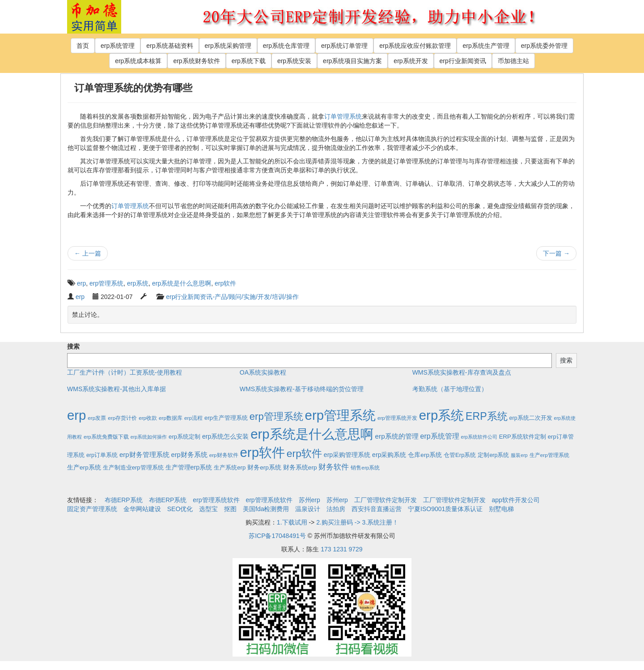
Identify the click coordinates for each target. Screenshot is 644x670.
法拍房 (336, 509)
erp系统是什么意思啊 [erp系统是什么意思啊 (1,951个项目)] (312, 434)
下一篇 (556, 253)
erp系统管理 (118, 46)
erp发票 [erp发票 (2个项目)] (97, 418)
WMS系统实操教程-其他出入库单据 (117, 389)
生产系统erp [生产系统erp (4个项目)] (230, 467)
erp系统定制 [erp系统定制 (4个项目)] (184, 437)
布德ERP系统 (124, 500)
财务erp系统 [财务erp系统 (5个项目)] (264, 467)
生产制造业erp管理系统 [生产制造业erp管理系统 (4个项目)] (133, 467)
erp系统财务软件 (196, 61)
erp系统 (138, 283)
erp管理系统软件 (216, 500)
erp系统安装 (294, 61)
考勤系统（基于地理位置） (450, 389)
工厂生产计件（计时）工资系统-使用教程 (125, 372)
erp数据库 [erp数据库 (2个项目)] (171, 418)
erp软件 (225, 283)
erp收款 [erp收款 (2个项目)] (148, 418)
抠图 (230, 509)
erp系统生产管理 (486, 46)
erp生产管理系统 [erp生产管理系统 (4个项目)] (226, 418)
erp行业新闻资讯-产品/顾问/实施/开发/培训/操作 (232, 297)
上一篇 (88, 253)
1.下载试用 (292, 522)
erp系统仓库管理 (286, 46)
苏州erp (309, 500)
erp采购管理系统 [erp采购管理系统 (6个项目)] (347, 455)
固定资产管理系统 (92, 509)
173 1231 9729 (341, 549)
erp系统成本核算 (138, 61)
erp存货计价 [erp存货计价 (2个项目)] (122, 418)
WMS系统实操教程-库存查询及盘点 (462, 372)
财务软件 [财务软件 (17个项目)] (334, 467)
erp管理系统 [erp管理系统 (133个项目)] (276, 416)
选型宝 (208, 509)
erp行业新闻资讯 (463, 61)
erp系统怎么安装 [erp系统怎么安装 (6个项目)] (225, 436)
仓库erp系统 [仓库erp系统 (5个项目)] (425, 455)
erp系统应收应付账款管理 (415, 46)
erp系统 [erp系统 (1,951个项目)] (441, 415)
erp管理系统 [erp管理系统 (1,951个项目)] (340, 415)
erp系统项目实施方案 (352, 61)
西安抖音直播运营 (377, 509)
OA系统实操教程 (263, 372)
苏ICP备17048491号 (277, 536)
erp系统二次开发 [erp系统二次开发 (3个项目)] (531, 418)
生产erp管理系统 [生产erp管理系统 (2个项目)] (549, 455)
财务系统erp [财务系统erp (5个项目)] (300, 467)
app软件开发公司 (516, 500)
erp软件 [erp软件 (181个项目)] (304, 453)
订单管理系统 (343, 116)
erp (81, 283)
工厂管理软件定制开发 (386, 500)
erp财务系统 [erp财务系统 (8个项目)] (189, 455)
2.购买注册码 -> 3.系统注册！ (357, 522)
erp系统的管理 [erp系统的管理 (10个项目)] (397, 436)
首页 (83, 46)
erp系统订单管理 (344, 46)
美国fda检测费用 (266, 509)
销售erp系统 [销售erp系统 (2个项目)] (365, 467)
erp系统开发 (411, 61)
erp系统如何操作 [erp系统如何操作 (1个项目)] (149, 437)
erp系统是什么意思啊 (182, 283)
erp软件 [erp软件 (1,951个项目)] (263, 452)
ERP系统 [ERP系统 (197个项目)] (487, 416)
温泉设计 (308, 509)
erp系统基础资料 (169, 46)
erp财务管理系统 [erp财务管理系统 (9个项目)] (144, 454)
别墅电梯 (501, 509)
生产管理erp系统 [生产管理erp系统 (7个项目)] (189, 467)
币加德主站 (513, 61)
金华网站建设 (142, 509)
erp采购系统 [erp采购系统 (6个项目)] (389, 455)
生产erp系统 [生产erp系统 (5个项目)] (84, 467)
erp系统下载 (249, 61)
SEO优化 (180, 509)
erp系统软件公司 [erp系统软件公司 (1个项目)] (479, 437)
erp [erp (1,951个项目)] (76, 415)
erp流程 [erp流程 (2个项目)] (193, 418)
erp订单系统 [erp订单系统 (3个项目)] (102, 455)
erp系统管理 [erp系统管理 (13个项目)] (440, 436)
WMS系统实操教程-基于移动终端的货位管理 (302, 389)
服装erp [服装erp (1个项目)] (519, 455)
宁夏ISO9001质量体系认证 (445, 509)
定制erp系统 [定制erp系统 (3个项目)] (493, 455)
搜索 (73, 346)
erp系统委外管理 (544, 46)
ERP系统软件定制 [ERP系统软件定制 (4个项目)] (523, 437)
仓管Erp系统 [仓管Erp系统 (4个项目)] (460, 455)
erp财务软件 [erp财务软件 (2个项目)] (224, 455)
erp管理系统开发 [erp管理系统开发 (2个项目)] (397, 418)
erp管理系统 (106, 283)
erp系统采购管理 (228, 46)
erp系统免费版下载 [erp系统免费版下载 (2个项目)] (106, 437)
